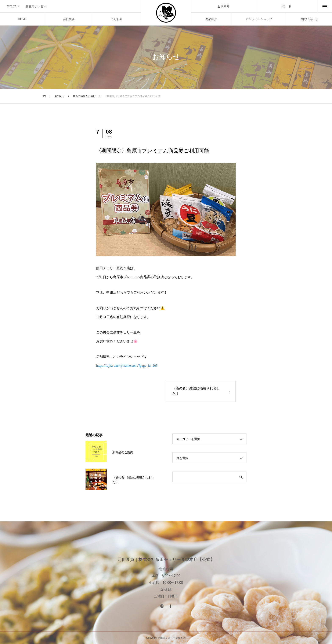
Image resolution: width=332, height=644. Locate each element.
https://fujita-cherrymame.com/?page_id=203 (127, 366)
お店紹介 (224, 6)
